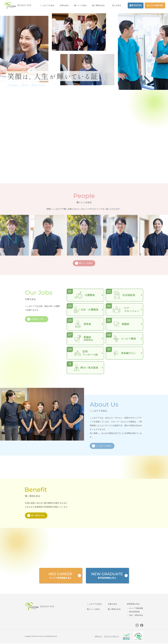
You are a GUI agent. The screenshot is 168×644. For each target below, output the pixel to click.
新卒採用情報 (135, 612)
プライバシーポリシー (112, 636)
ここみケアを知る (94, 604)
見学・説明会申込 (136, 615)
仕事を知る (112, 604)
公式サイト (99, 636)
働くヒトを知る (93, 609)
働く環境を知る (98, 5)
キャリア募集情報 (136, 608)
